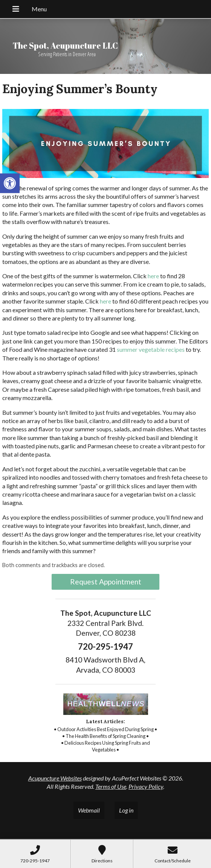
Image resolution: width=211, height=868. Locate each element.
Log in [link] (126, 810)
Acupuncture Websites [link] (55, 778)
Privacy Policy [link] (146, 786)
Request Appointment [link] (106, 582)
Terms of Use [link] (111, 786)
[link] (10, 183)
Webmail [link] (89, 810)
